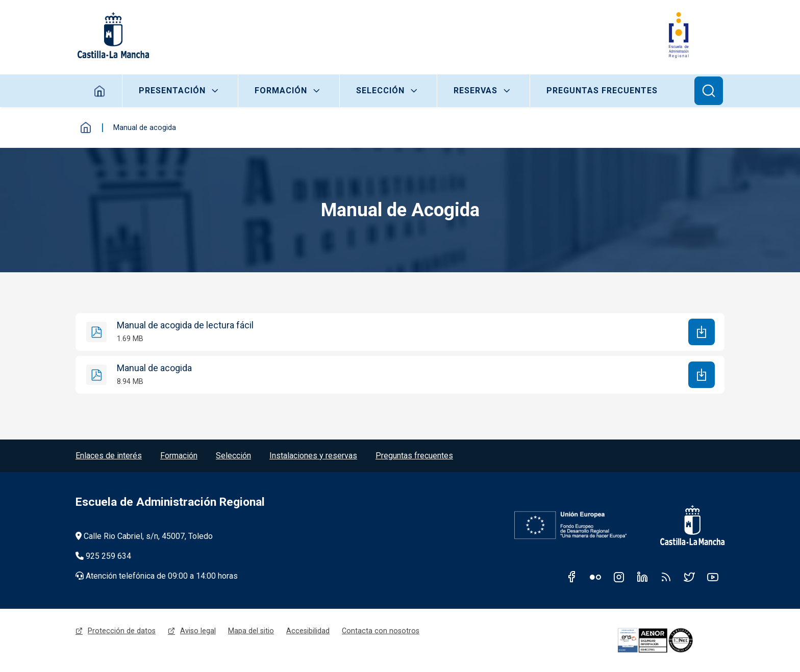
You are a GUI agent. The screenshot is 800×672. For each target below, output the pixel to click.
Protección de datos (122, 631)
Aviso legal (198, 631)
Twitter (689, 577)
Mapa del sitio (251, 631)
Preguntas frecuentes (602, 91)
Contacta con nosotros (381, 631)
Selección (380, 91)
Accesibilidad (308, 631)
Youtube (713, 577)
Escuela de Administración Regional (170, 502)
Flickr (595, 577)
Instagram (619, 577)
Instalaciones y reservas (313, 456)
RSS (666, 577)
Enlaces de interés (109, 456)
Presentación (172, 91)
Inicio (86, 127)
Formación (281, 91)
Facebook (572, 577)
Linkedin (642, 577)
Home (100, 91)
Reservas (476, 91)
